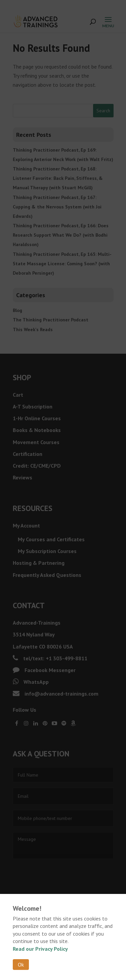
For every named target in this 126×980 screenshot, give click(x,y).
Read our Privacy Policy (40, 949)
